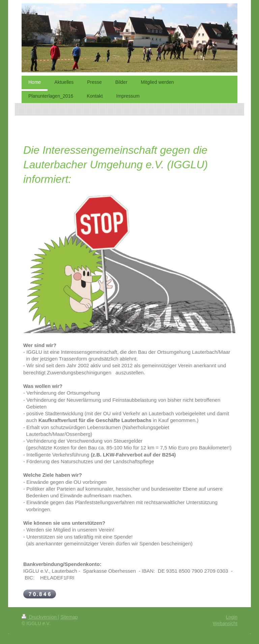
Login (232, 617)
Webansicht (225, 623)
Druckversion (40, 617)
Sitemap (69, 617)
